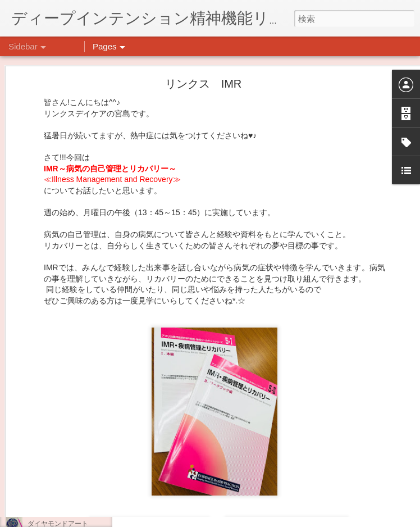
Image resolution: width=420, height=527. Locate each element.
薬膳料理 (41, 498)
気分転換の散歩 (51, 473)
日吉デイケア (316, 473)
